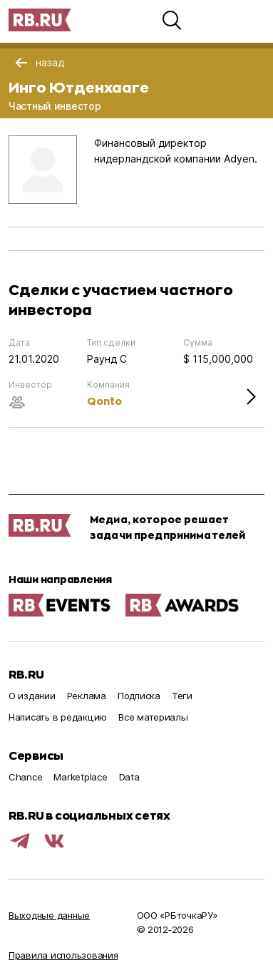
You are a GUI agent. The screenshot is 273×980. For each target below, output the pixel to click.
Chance (25, 777)
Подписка (139, 696)
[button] (172, 20)
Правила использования (63, 955)
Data (129, 777)
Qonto (104, 401)
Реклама (87, 696)
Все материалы (153, 717)
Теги (182, 696)
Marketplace (80, 777)
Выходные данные (49, 915)
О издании (32, 696)
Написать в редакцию (58, 717)
